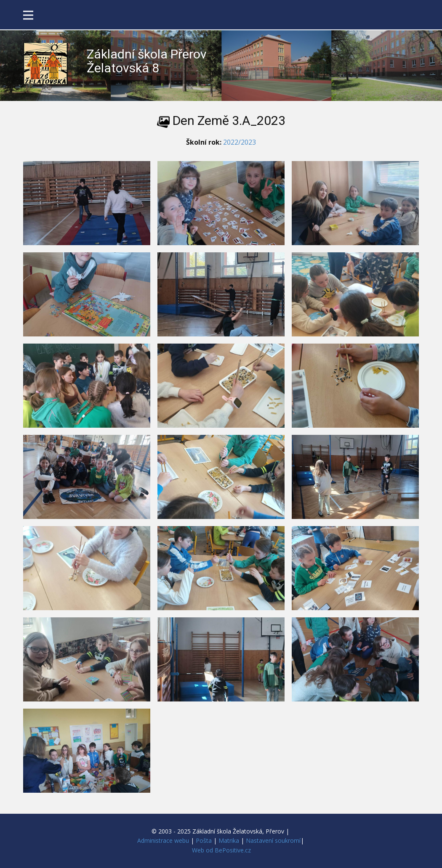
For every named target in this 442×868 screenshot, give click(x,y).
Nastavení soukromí (273, 840)
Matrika (229, 840)
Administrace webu (163, 840)
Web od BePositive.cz (221, 850)
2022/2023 (240, 142)
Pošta (204, 840)
